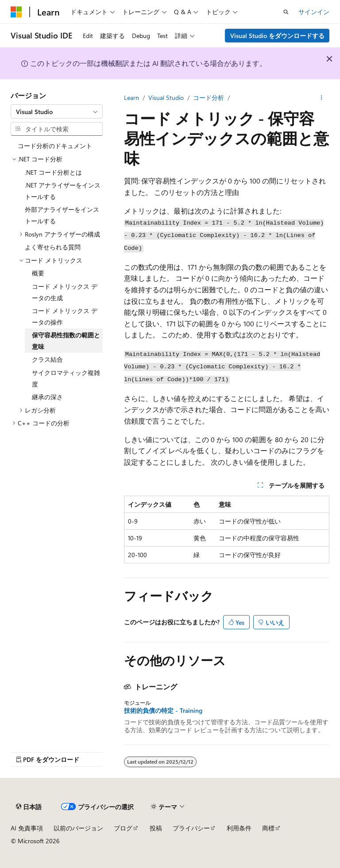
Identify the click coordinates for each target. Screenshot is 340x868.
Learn (131, 98)
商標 (268, 828)
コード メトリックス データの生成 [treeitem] (65, 292)
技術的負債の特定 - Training (163, 711)
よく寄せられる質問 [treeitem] (53, 247)
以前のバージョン (78, 828)
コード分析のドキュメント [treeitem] (55, 146)
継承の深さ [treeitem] (47, 397)
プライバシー (191, 828)
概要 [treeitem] (38, 273)
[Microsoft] (16, 12)
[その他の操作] (322, 98)
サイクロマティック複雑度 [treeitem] (66, 378)
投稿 (156, 828)
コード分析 (209, 98)
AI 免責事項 (27, 828)
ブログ (123, 828)
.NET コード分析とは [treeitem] (53, 172)
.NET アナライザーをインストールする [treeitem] (63, 191)
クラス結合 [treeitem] (47, 359)
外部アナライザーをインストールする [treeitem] (62, 215)
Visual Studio (166, 98)
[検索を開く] (286, 12)
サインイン (314, 12)
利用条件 (239, 828)
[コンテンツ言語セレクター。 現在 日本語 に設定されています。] (29, 807)
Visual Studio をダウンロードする (277, 36)
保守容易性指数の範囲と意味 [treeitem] (66, 341)
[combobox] (57, 111)
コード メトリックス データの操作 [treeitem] (65, 316)
